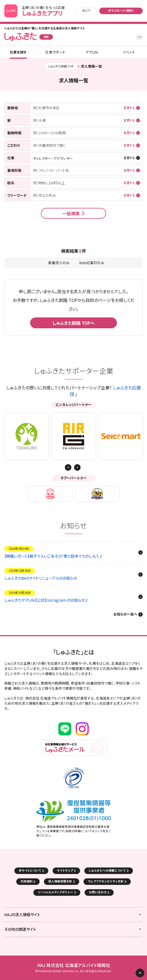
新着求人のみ (59, 263)
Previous (77, 467)
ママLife (92, 52)
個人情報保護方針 (60, 881)
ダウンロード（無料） (121, 10)
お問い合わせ (98, 892)
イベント (129, 52)
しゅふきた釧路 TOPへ (73, 323)
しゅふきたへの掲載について (107, 870)
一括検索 (71, 213)
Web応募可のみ (92, 263)
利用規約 (27, 881)
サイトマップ (65, 870)
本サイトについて (30, 870)
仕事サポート (55, 52)
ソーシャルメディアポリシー (55, 892)
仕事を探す (18, 52)
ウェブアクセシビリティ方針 (106, 881)
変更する (129, 108)
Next (68, 467)
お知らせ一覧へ (125, 614)
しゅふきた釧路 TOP (61, 66)
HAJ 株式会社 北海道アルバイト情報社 (74, 965)
